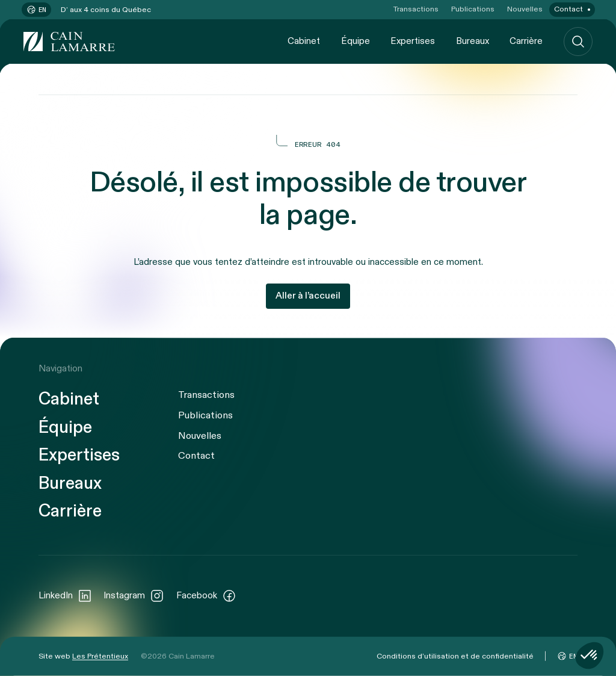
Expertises (413, 41)
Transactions (416, 9)
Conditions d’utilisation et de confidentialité (455, 656)
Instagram (134, 595)
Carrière (526, 41)
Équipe (356, 41)
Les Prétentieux (100, 656)
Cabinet (304, 41)
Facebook (206, 595)
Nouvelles (525, 9)
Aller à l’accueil (308, 296)
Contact (568, 9)
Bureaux (473, 41)
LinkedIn (65, 595)
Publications (473, 9)
